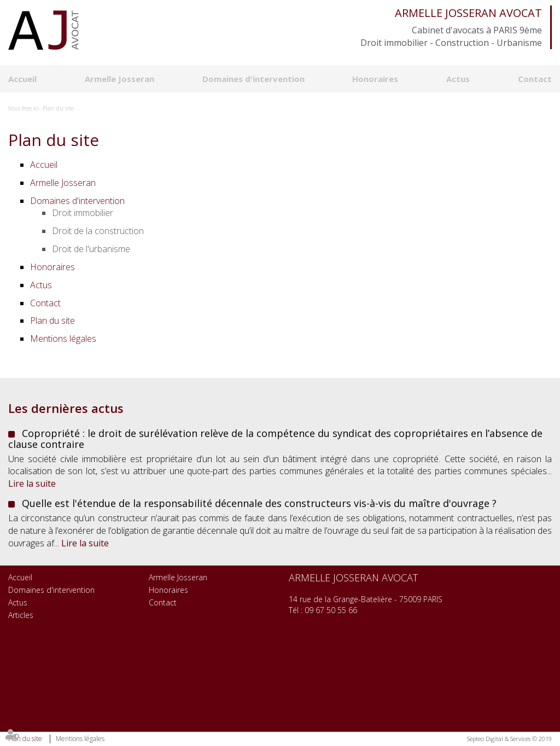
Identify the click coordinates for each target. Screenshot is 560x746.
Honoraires (375, 79)
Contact (535, 79)
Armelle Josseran (119, 79)
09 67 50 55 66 (331, 610)
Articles (21, 615)
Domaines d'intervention (253, 79)
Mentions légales (80, 739)
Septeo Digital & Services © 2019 (509, 739)
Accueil (22, 79)
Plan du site (58, 108)
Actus (458, 79)
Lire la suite (32, 483)
